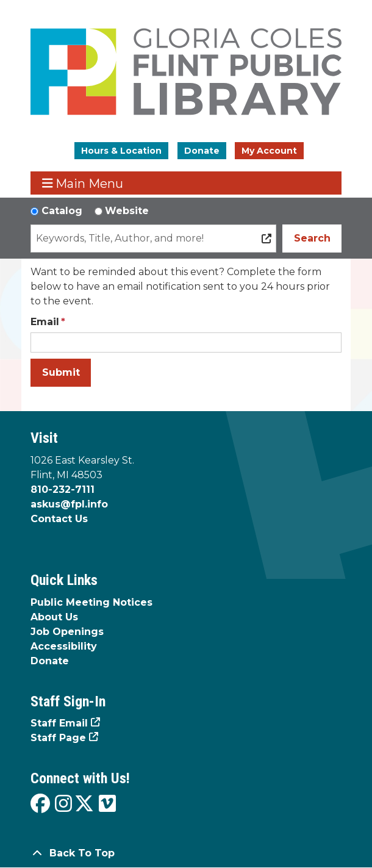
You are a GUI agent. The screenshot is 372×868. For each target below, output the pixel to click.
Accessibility (64, 646)
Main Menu (83, 183)
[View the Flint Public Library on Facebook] (40, 804)
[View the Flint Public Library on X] (84, 804)
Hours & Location (121, 151)
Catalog (62, 211)
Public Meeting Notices (91, 602)
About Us (54, 617)
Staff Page (58, 738)
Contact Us (59, 519)
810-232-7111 (63, 490)
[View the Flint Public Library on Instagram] (63, 804)
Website (127, 211)
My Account (269, 151)
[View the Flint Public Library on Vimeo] (107, 804)
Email (45, 322)
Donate (202, 151)
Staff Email (59, 723)
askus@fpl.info (69, 504)
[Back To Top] (186, 853)
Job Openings (67, 632)
